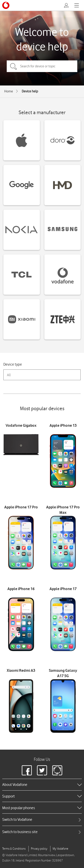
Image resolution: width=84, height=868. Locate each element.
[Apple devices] (22, 140)
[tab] (42, 820)
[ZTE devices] (63, 319)
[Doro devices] (63, 140)
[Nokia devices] (22, 230)
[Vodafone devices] (63, 275)
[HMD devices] (63, 185)
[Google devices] (22, 185)
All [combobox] (9, 375)
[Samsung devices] (63, 230)
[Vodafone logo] (6, 5)
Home (9, 91)
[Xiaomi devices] (22, 319)
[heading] (42, 785)
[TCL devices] (22, 275)
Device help (30, 91)
